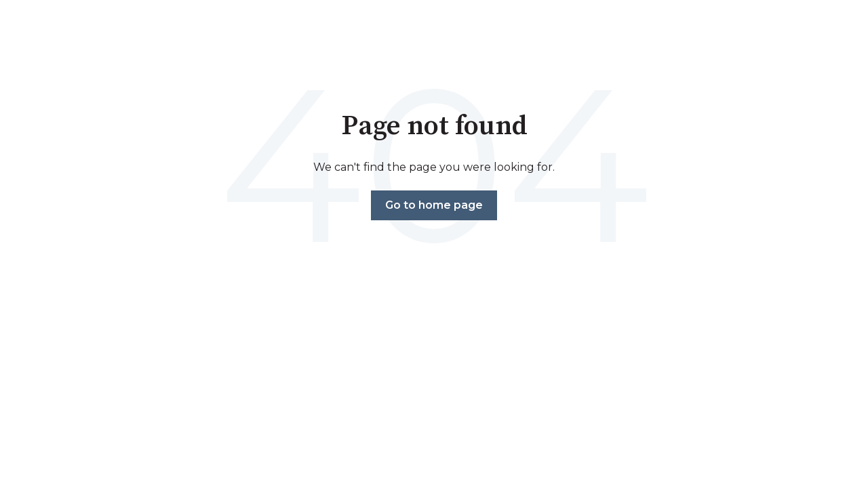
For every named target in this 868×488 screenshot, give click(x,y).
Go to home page (434, 205)
